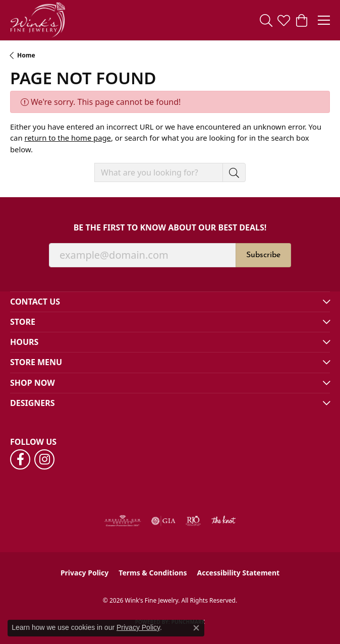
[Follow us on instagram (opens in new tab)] (44, 459)
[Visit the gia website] (163, 521)
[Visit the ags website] (123, 521)
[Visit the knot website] (223, 521)
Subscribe (263, 255)
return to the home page (68, 138)
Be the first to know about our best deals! (170, 228)
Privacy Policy (84, 573)
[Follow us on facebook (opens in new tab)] (20, 459)
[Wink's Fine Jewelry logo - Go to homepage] (38, 20)
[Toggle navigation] (324, 20)
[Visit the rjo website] (193, 521)
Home (26, 55)
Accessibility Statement (238, 573)
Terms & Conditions (153, 573)
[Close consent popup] (196, 628)
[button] (266, 20)
